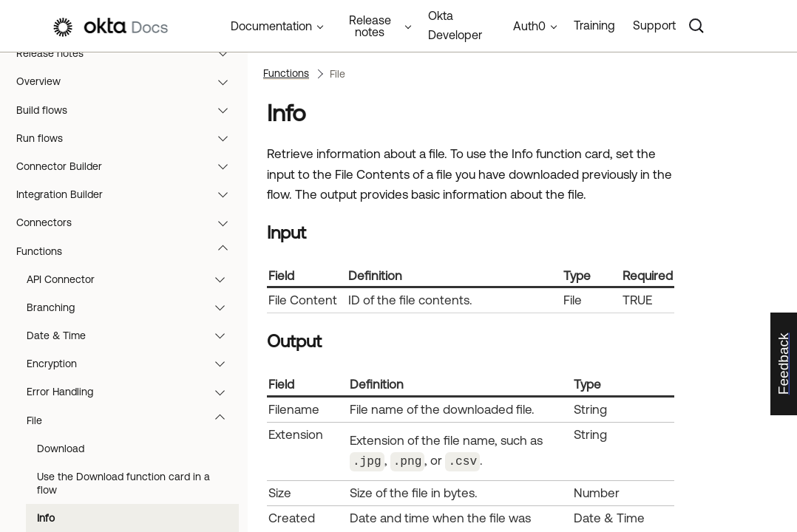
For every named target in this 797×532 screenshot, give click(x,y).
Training (594, 25)
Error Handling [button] (133, 392)
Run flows (129, 138)
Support (654, 25)
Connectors (129, 222)
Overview (129, 81)
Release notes (129, 53)
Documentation (271, 26)
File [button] (133, 420)
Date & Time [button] (133, 335)
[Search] (696, 26)
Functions (129, 251)
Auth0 (529, 26)
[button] (226, 53)
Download (61, 449)
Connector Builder (129, 166)
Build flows (129, 110)
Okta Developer (455, 25)
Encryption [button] (133, 364)
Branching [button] (133, 307)
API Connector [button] (133, 279)
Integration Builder (129, 194)
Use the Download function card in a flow (123, 483)
